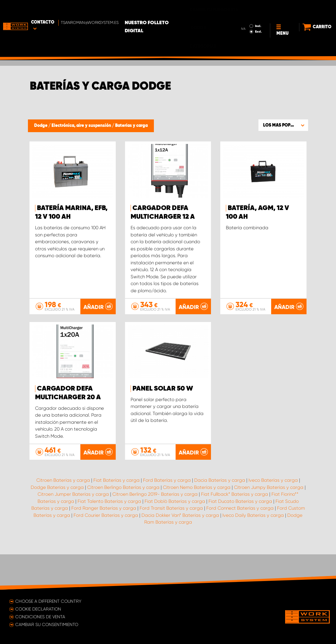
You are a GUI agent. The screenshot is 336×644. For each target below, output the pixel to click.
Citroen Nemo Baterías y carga (197, 522)
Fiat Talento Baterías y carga (109, 536)
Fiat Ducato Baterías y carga (240, 536)
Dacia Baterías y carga (220, 515)
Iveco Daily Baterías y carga (253, 550)
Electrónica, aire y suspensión (82, 126)
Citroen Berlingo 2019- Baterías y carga (155, 529)
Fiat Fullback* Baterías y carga (235, 529)
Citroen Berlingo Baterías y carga (123, 522)
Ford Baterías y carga (167, 515)
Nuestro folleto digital (167, 10)
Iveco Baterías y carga (273, 515)
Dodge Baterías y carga (57, 522)
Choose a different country (48, 601)
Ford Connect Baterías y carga (240, 543)
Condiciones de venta (40, 617)
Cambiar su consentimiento (47, 624)
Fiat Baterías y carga (116, 515)
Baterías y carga (131, 126)
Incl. (250, 9)
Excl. (250, 14)
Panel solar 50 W (163, 389)
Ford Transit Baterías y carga (171, 543)
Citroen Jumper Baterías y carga (73, 529)
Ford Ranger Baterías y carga (104, 543)
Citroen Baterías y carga (63, 515)
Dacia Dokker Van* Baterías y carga (180, 550)
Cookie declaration (38, 609)
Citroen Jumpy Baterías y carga (269, 522)
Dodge (41, 126)
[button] (283, 125)
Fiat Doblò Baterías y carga (175, 536)
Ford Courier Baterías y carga (106, 550)
